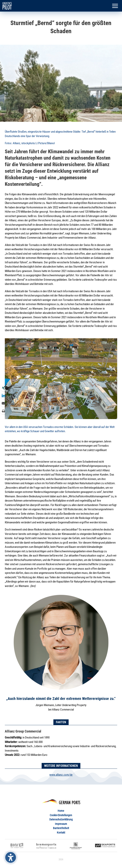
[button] (115, 6)
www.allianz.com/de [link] (61, 775)
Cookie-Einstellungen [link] (61, 815)
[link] (7, 6)
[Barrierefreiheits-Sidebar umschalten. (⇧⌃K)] (11, 857)
